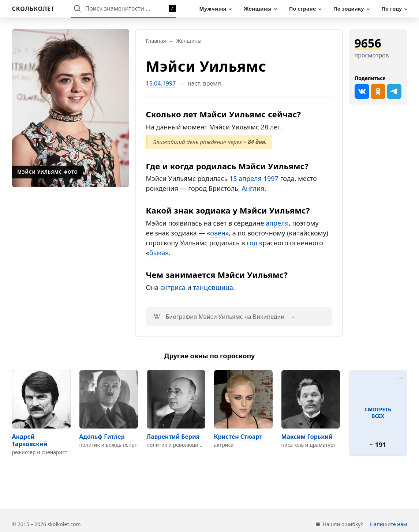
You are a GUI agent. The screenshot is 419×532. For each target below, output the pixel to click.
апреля (277, 223)
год (252, 243)
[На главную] (33, 9)
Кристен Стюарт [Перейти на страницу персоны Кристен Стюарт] (238, 437)
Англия (253, 188)
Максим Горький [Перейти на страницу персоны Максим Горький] (307, 437)
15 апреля (246, 178)
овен (218, 233)
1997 (271, 178)
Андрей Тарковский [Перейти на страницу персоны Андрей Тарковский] (30, 440)
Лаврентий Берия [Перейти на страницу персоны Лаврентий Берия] (173, 437)
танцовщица (213, 287)
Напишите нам (388, 524)
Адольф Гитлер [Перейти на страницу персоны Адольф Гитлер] (102, 437)
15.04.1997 (161, 83)
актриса (173, 287)
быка (157, 253)
